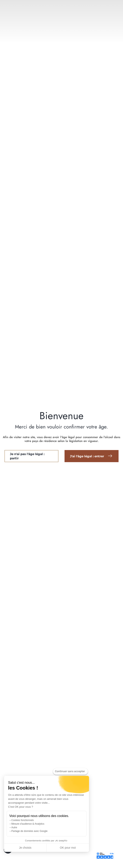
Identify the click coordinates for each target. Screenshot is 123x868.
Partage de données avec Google (29, 831)
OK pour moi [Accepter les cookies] (68, 848)
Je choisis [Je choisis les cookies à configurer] (25, 848)
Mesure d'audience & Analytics (28, 824)
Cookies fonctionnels (23, 820)
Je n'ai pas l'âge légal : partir (27, 456)
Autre (14, 827)
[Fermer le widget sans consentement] (70, 771)
